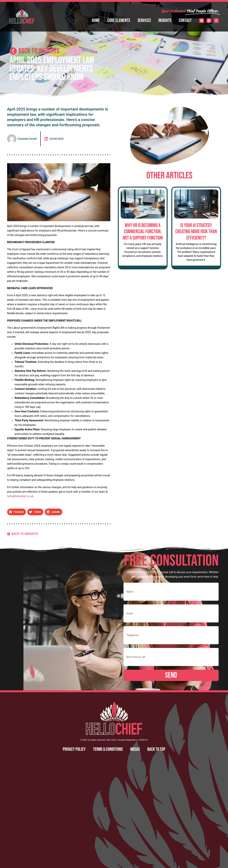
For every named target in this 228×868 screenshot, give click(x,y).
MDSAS (135, 749)
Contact (185, 21)
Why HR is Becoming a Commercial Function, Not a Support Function (143, 232)
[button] (17, 512)
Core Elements (119, 21)
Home (96, 21)
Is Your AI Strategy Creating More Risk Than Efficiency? (196, 232)
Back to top (156, 749)
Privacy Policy (74, 749)
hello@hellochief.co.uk (20, 496)
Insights (165, 21)
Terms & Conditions (108, 749)
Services (144, 21)
